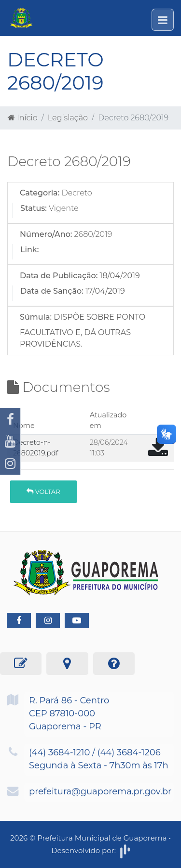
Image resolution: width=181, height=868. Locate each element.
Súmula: (36, 317)
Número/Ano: (46, 234)
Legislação (68, 118)
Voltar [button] (43, 492)
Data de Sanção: (52, 291)
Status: (34, 208)
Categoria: (40, 193)
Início (23, 118)
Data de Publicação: (59, 276)
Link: (29, 250)
